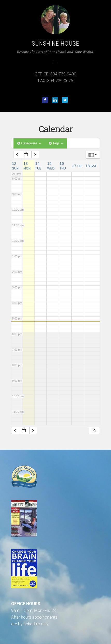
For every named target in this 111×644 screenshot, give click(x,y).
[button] (94, 431)
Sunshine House (56, 44)
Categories (29, 143)
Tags (56, 143)
